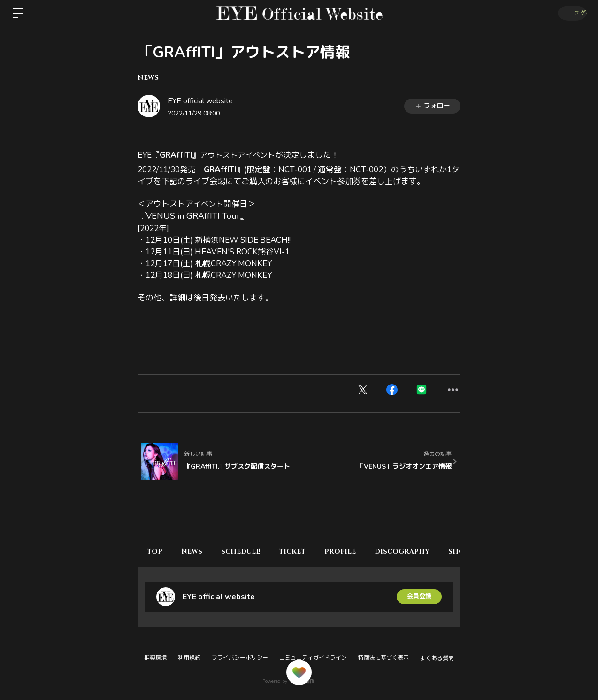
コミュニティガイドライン (313, 658)
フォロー (432, 106)
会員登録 (419, 596)
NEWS (148, 78)
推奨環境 (155, 658)
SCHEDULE (252, 551)
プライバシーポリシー (240, 658)
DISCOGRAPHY (428, 551)
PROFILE (361, 551)
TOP (157, 551)
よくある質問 (437, 658)
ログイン (570, 13)
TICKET (309, 551)
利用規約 (189, 658)
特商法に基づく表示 (383, 658)
